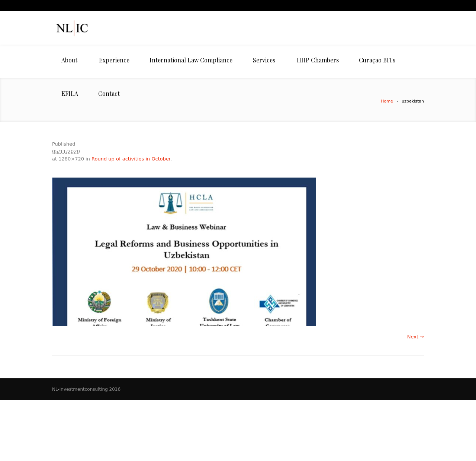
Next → (416, 337)
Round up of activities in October (131, 159)
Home (387, 101)
